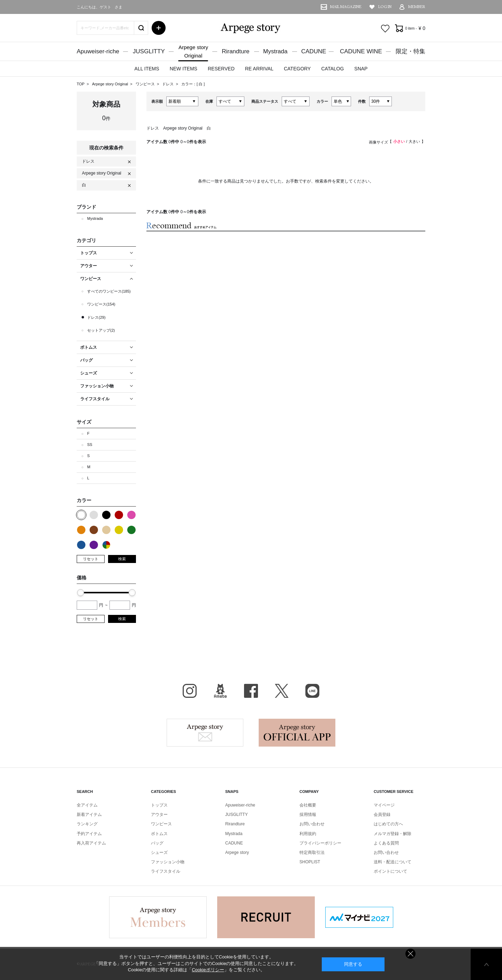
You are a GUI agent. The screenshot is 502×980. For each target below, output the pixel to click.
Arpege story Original (110, 84)
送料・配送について (393, 862)
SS (90, 445)
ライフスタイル (166, 871)
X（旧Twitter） (282, 691)
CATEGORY (297, 69)
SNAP (361, 69)
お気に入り (385, 29)
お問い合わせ (312, 824)
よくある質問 (386, 843)
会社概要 (308, 805)
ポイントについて (390, 871)
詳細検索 (159, 28)
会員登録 (382, 815)
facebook (251, 691)
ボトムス (159, 834)
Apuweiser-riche (98, 51)
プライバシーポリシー (320, 843)
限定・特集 (410, 51)
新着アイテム (89, 815)
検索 (122, 559)
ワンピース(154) (101, 304)
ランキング (87, 824)
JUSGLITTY (149, 51)
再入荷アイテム (91, 843)
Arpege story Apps (297, 733)
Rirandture (235, 51)
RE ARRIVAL (259, 69)
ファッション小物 (168, 862)
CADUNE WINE (361, 51)
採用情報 (308, 815)
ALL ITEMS (147, 69)
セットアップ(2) (101, 330)
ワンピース (146, 84)
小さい (399, 141)
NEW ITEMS (184, 69)
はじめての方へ (388, 824)
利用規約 (308, 834)
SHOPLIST (310, 862)
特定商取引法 (312, 852)
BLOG (220, 691)
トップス (159, 805)
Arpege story (205, 733)
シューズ (159, 852)
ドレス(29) (96, 317)
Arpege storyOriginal (193, 51)
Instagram (190, 691)
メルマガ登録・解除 (393, 834)
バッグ (157, 843)
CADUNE (314, 51)
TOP (81, 84)
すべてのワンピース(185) (109, 291)
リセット (91, 559)
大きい (414, 141)
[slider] (81, 593)
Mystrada (275, 51)
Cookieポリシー (208, 970)
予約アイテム (89, 834)
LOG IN (385, 7)
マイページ (384, 805)
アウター (159, 815)
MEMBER (417, 7)
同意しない (410, 954)
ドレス (168, 84)
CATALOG (332, 69)
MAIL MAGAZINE (346, 7)
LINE (312, 691)
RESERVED (221, 69)
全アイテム (87, 805)
